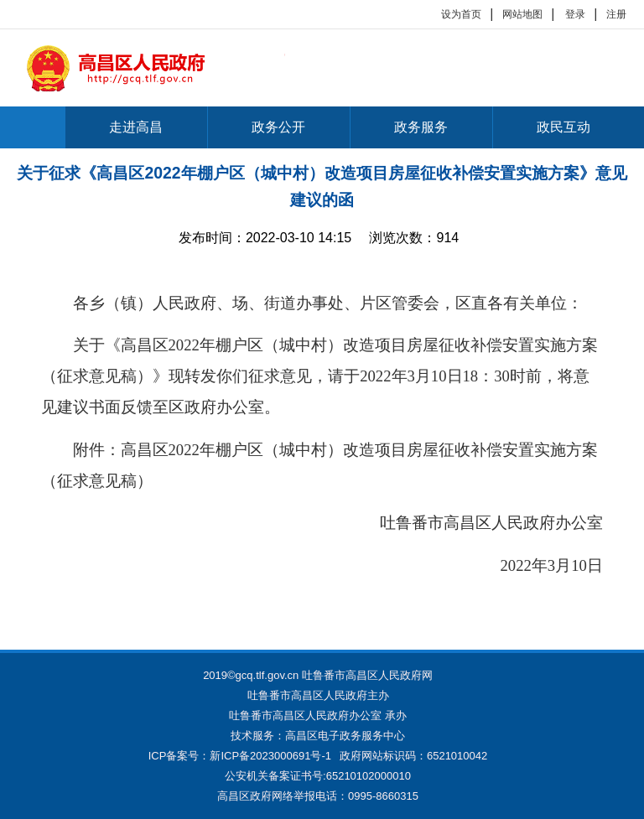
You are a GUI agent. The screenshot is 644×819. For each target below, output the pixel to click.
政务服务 (421, 127)
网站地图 (522, 14)
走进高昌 (136, 127)
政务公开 (278, 127)
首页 (32, 127)
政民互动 (563, 127)
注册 (616, 14)
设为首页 (461, 14)
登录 (575, 14)
